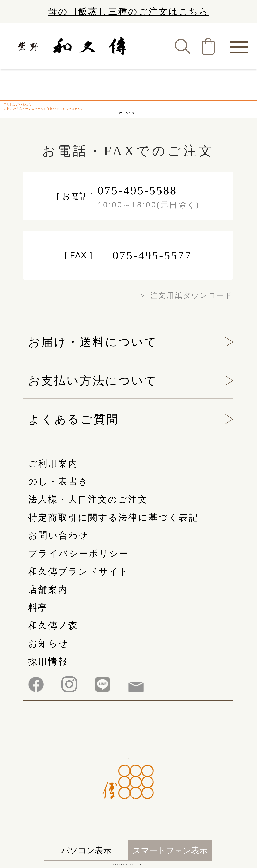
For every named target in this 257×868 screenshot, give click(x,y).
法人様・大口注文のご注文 (88, 499)
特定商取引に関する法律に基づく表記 (113, 517)
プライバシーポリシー (79, 553)
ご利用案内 (53, 463)
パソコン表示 (86, 850)
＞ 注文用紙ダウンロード (186, 295)
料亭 (38, 607)
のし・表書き (58, 481)
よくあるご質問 (74, 419)
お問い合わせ (58, 535)
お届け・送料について (93, 342)
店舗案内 (48, 589)
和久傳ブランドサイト (79, 572)
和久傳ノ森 (53, 626)
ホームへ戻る (129, 113)
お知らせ (48, 643)
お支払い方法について (93, 381)
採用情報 (48, 661)
